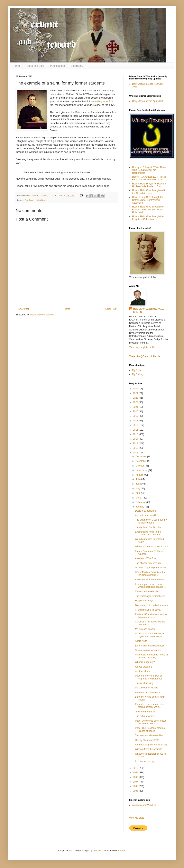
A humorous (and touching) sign (152, 745)
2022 (136, 402)
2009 (136, 773)
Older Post (111, 309)
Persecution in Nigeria (147, 688)
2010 (136, 768)
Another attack (143, 671)
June (138, 484)
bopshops (98, 851)
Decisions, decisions (146, 511)
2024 (136, 393)
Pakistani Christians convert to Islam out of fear (151, 616)
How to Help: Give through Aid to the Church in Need (149, 192)
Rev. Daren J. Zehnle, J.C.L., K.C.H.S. (149, 310)
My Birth (136, 370)
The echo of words (145, 716)
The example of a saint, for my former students (151, 521)
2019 (136, 416)
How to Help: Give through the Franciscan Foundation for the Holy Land (148, 210)
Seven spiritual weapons (148, 650)
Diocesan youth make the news (151, 605)
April (138, 493)
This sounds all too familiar (149, 735)
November (141, 461)
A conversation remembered (150, 580)
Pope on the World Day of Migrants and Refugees (149, 677)
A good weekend (144, 667)
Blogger (121, 851)
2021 (136, 407)
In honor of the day (145, 761)
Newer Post (23, 309)
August (140, 475)
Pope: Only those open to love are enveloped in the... (151, 722)
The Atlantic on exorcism (148, 563)
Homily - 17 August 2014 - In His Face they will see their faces (149, 178)
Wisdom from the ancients (149, 749)
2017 (136, 425)
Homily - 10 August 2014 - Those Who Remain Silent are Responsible (149, 170)
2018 (136, 421)
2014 (136, 439)
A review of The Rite (146, 558)
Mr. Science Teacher (146, 629)
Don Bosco (30, 200)
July (138, 479)
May (138, 489)
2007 (136, 782)
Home (16, 66)
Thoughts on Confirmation (149, 527)
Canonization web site (147, 591)
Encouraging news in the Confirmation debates (148, 533)
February (141, 502)
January (140, 507)
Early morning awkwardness (150, 646)
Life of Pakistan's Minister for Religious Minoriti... (150, 574)
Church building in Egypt (148, 610)
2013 (136, 443)
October (140, 466)
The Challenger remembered (150, 596)
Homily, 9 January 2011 (147, 740)
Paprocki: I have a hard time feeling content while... (150, 706)
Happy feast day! (144, 601)
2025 (136, 389)
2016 (136, 430)
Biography (77, 66)
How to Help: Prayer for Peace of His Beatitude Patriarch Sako (149, 185)
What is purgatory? (145, 662)
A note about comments (147, 692)
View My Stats (137, 818)
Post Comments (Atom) (42, 315)
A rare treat (141, 641)
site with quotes (99, 101)
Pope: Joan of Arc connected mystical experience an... (150, 635)
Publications (58, 66)
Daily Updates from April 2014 (148, 101)
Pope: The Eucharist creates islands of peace (150, 729)
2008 (136, 777)
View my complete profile (142, 347)
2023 (136, 398)
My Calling (138, 374)
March (139, 498)
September (142, 470)
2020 (136, 411)
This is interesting (144, 683)
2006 (136, 786)
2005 (136, 791)
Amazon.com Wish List (144, 805)
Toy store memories (145, 712)
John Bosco (42, 200)
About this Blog (35, 66)
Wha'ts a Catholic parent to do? (151, 547)
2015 (136, 434)
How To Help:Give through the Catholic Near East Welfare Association (148, 200)
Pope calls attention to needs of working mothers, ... (151, 656)
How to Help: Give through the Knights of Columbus (148, 218)
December (141, 457)
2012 (136, 448)
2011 (136, 453)
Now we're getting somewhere (151, 568)
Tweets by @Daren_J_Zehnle (145, 356)
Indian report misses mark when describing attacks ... (150, 586)
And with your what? (146, 515)
